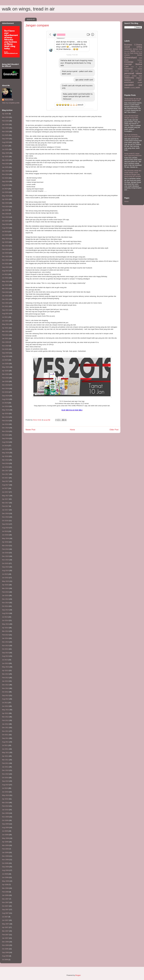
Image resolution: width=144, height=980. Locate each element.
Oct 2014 (5, 606)
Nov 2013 (5, 646)
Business (128, 45)
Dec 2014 (5, 599)
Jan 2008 (5, 895)
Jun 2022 (5, 278)
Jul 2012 (5, 703)
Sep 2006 (5, 952)
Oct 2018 (5, 435)
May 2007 (5, 924)
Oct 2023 (5, 221)
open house (135, 71)
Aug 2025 (5, 142)
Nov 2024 (5, 174)
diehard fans (137, 49)
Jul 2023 (5, 231)
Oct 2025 (5, 135)
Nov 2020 (5, 346)
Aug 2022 (5, 271)
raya (140, 76)
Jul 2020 (5, 360)
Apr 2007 (5, 927)
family (133, 51)
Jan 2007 (5, 938)
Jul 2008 (5, 874)
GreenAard (130, 57)
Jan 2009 (5, 852)
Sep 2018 (5, 438)
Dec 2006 (5, 942)
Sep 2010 (5, 781)
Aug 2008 (5, 870)
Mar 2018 (5, 460)
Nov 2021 (5, 303)
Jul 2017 (5, 488)
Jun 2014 (5, 620)
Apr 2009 (5, 842)
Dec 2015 (5, 556)
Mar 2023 (5, 246)
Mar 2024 (5, 203)
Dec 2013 (5, 642)
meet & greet (136, 67)
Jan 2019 (5, 424)
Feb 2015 (5, 592)
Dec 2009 (5, 813)
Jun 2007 (5, 920)
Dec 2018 (5, 428)
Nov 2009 (5, 817)
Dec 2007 (5, 899)
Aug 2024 (5, 185)
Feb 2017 (5, 506)
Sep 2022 (5, 267)
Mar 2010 (5, 803)
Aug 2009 (5, 828)
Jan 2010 (5, 810)
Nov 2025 (5, 132)
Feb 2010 (5, 806)
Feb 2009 (5, 849)
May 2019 (5, 410)
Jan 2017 (5, 510)
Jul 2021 (5, 317)
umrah (140, 82)
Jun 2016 (5, 535)
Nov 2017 (5, 474)
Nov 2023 (5, 217)
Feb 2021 (5, 335)
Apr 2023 (5, 242)
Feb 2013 (5, 678)
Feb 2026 (5, 121)
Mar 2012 (5, 717)
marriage (128, 64)
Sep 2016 (5, 524)
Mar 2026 (5, 117)
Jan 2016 (5, 553)
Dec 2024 (5, 171)
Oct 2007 (5, 906)
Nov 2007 (5, 902)
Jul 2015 (5, 574)
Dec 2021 (5, 299)
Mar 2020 (5, 374)
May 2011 (5, 752)
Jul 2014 (5, 617)
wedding (133, 88)
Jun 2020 (5, 364)
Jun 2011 (5, 749)
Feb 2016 (5, 549)
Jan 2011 (5, 767)
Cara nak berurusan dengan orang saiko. (131, 117)
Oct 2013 (5, 649)
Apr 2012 (5, 713)
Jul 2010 (5, 788)
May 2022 (5, 281)
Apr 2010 (5, 799)
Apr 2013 (5, 670)
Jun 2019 (5, 406)
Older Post (114, 430)
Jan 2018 (5, 467)
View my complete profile (11, 103)
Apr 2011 (5, 756)
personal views (133, 73)
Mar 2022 (5, 289)
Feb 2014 (5, 635)
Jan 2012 (5, 724)
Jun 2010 (5, 792)
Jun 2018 (5, 449)
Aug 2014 (5, 613)
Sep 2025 (5, 139)
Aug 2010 (5, 785)
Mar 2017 (5, 503)
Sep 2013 (5, 653)
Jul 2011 (5, 745)
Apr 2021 (5, 328)
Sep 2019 (5, 396)
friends (140, 55)
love (141, 62)
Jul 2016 (5, 531)
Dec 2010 (5, 770)
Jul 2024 (5, 189)
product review (130, 76)
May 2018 (5, 453)
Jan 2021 (5, 338)
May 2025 (5, 153)
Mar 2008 (5, 888)
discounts (127, 51)
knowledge (129, 62)
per (141, 71)
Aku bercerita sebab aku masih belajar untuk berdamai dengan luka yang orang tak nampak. (133, 173)
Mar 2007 (5, 931)
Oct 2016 (5, 521)
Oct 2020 (5, 349)
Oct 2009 (5, 820)
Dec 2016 (5, 513)
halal (140, 58)
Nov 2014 (5, 603)
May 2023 (5, 239)
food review (134, 53)
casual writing (133, 47)
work (138, 87)
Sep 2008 (5, 867)
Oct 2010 (5, 778)
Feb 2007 (5, 935)
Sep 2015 (5, 567)
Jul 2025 (5, 146)
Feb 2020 (5, 378)
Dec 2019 (5, 385)
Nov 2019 (5, 389)
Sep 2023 (5, 224)
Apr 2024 (5, 199)
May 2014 (5, 624)
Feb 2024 (5, 207)
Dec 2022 (5, 256)
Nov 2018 (5, 431)
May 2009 (5, 838)
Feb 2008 (5, 892)
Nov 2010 (5, 774)
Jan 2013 (5, 681)
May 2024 (5, 196)
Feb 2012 (5, 720)
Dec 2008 (5, 856)
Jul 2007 (5, 917)
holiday (140, 60)
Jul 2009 (5, 831)
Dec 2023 (5, 214)
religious (139, 78)
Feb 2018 (5, 463)
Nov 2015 (5, 560)
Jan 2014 (5, 638)
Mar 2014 (5, 631)
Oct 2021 (5, 306)
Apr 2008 (5, 885)
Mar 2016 (5, 546)
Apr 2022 (5, 285)
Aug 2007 (5, 913)
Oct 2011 (5, 735)
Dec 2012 (5, 685)
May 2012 (5, 710)
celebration (128, 49)
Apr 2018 (5, 456)
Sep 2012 (5, 695)
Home (72, 430)
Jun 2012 (5, 706)
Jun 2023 (5, 235)
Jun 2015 (5, 578)
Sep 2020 (5, 353)
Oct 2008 (5, 863)
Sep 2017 (5, 481)
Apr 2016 (5, 542)
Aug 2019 (5, 399)
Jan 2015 (5, 595)
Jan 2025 (5, 167)
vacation (129, 85)
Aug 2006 (5, 956)
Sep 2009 (5, 824)
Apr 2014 (5, 628)
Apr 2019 (5, 413)
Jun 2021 (5, 321)
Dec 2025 (5, 128)
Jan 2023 (5, 253)
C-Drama (138, 45)
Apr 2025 (5, 156)
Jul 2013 (5, 660)
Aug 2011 (5, 742)
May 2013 (5, 667)
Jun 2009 (5, 835)
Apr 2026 (5, 114)
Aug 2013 (5, 656)
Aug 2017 (5, 485)
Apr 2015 (5, 585)
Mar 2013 (5, 674)
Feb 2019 (5, 421)
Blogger (78, 975)
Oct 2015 (5, 563)
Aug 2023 (5, 228)
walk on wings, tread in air (28, 9)
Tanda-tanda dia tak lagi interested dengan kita (133, 100)
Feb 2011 (5, 763)
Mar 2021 (5, 331)
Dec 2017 (5, 471)
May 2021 (5, 324)
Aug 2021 (5, 314)
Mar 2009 (5, 845)
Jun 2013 (5, 663)
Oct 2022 (5, 264)
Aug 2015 (5, 571)
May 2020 (5, 367)
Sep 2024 (5, 181)
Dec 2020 (5, 342)
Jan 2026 (5, 124)
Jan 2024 (5, 210)
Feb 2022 (5, 292)
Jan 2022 (5, 296)
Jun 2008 (5, 877)
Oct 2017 (5, 478)
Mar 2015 (5, 588)
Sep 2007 (5, 910)
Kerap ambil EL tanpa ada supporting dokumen (133, 155)
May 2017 (5, 496)
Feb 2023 (5, 249)
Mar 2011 (5, 760)
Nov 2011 (5, 731)
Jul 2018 (5, 446)
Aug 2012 (5, 699)
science (128, 80)
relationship (129, 78)
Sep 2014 (5, 610)
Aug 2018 (5, 442)
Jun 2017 (5, 492)
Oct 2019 (5, 392)
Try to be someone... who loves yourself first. (132, 136)
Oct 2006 (5, 949)
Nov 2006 (5, 945)
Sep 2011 (5, 738)
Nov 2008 (5, 860)
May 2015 (5, 581)
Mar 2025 (5, 160)
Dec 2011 (5, 728)
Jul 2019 (5, 403)
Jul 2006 (5, 960)
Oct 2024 (5, 178)
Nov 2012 (5, 688)
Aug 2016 (5, 528)
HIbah (126, 60)
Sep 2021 (5, 310)
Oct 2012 (5, 692)
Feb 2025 (5, 164)
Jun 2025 (5, 149)
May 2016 (5, 538)
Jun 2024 (5, 192)
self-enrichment (133, 81)
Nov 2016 (5, 517)
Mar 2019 (5, 417)
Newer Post (30, 430)
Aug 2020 (5, 356)
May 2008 (5, 881)
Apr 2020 (5, 371)
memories (128, 69)
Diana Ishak (9, 100)
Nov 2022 (5, 260)
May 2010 (5, 795)
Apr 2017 (5, 499)
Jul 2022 (5, 274)
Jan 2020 (5, 381)
